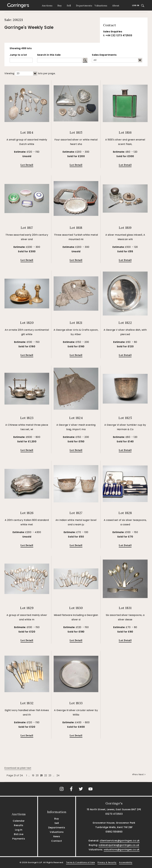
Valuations (101, 5)
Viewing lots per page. (30, 73)
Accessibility (126, 862)
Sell (69, 5)
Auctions (47, 5)
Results (19, 825)
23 (50, 775)
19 (33, 775)
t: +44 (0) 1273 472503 (118, 35)
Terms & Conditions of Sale (80, 862)
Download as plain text (18, 768)
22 (46, 775)
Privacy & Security (107, 862)
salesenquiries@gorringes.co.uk (119, 845)
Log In (136, 5)
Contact (57, 841)
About (116, 5)
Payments (19, 839)
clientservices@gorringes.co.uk (120, 841)
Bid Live (19, 834)
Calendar (19, 821)
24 (58, 775)
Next (142, 774)
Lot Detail (27, 165)
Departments (84, 5)
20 (37, 775)
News (57, 836)
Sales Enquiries (113, 32)
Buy (60, 5)
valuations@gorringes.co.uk (122, 850)
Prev (135, 774)
